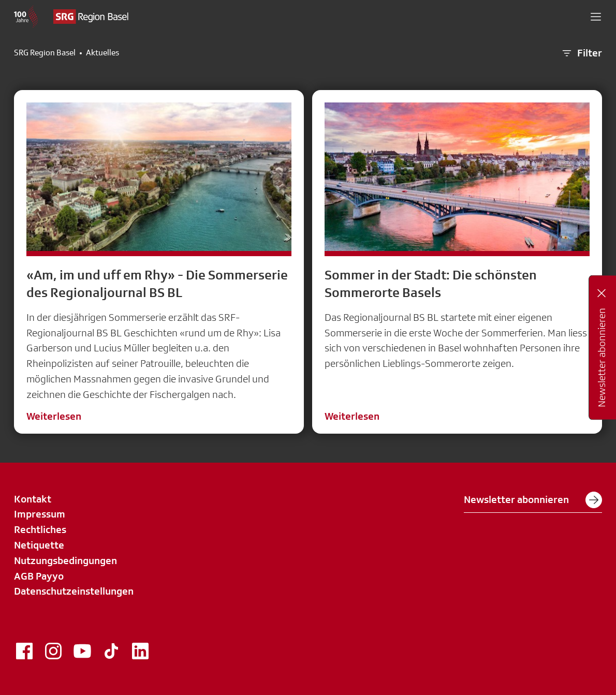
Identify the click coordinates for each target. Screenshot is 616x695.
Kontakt (33, 499)
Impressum (40, 514)
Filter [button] (581, 53)
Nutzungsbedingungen (65, 560)
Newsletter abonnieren (533, 500)
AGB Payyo (39, 576)
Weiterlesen (54, 416)
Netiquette (39, 545)
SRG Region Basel (45, 53)
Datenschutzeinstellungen (74, 591)
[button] (596, 17)
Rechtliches (40, 529)
